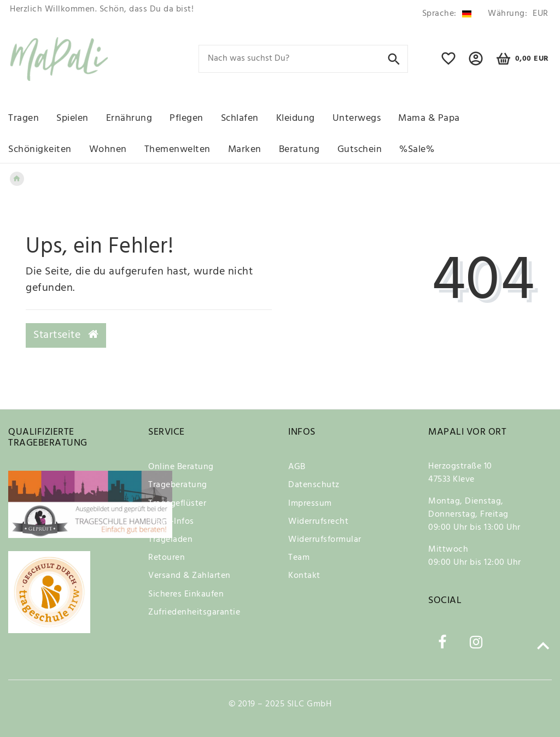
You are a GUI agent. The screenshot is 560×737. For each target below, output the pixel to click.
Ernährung (129, 118)
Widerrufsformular (325, 540)
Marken (245, 150)
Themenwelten (177, 150)
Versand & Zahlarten (189, 576)
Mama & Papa (429, 118)
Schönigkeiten (40, 150)
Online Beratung (181, 467)
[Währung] (516, 14)
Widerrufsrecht (318, 522)
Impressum (310, 504)
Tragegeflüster (177, 504)
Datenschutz (314, 485)
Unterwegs (357, 118)
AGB (297, 467)
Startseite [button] (66, 335)
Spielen (72, 118)
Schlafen (240, 118)
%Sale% (417, 150)
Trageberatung (178, 485)
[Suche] (394, 58)
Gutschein (360, 150)
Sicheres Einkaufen (186, 594)
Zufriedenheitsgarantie (194, 612)
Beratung (299, 150)
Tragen (24, 118)
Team (299, 558)
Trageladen (170, 540)
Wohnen (108, 150)
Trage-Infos (171, 522)
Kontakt (304, 576)
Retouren (167, 558)
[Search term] (303, 59)
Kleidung (296, 118)
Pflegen (186, 118)
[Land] (447, 14)
